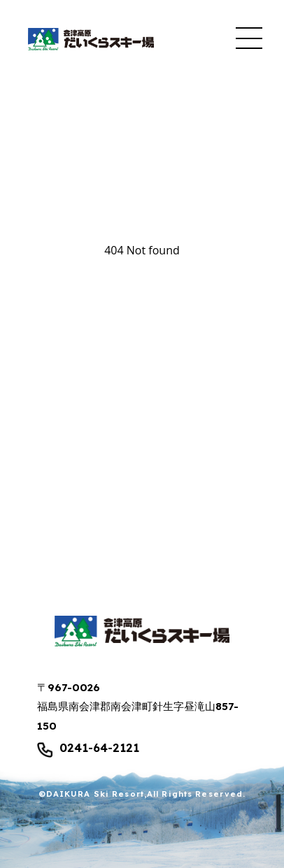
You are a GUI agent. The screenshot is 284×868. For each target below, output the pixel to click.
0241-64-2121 (99, 748)
